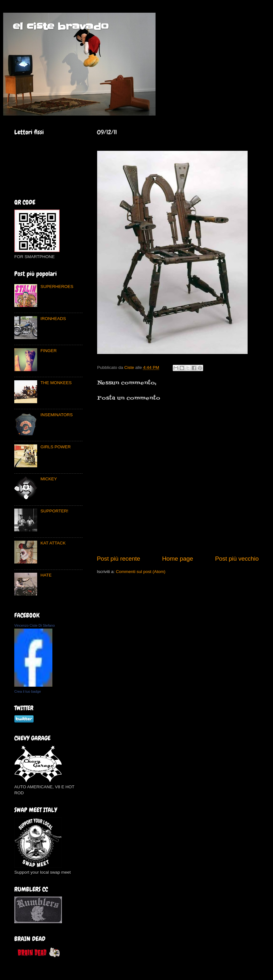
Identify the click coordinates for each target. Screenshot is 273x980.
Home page (178, 559)
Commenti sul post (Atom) (141, 572)
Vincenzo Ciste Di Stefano (35, 625)
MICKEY (49, 479)
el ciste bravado (61, 26)
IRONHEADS (53, 319)
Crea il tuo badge (28, 691)
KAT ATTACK (53, 543)
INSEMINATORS (57, 415)
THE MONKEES (56, 383)
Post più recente (119, 559)
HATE (46, 575)
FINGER (48, 351)
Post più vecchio (237, 559)
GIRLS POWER (55, 447)
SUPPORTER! (54, 511)
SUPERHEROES (57, 287)
